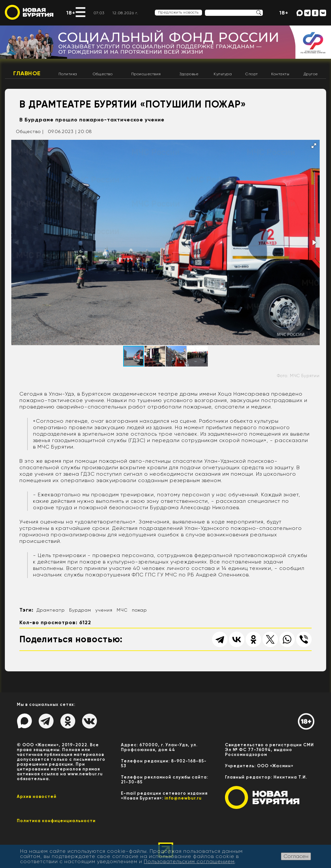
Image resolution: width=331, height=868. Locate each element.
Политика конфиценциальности (56, 821)
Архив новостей (37, 796)
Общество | (30, 131)
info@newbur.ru (183, 798)
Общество (103, 74)
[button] (314, 146)
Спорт (252, 74)
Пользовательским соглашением (189, 861)
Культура (223, 74)
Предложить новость (178, 12)
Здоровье (189, 74)
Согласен (296, 856)
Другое (311, 74)
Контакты (280, 74)
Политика (68, 74)
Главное (27, 73)
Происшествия (146, 74)
